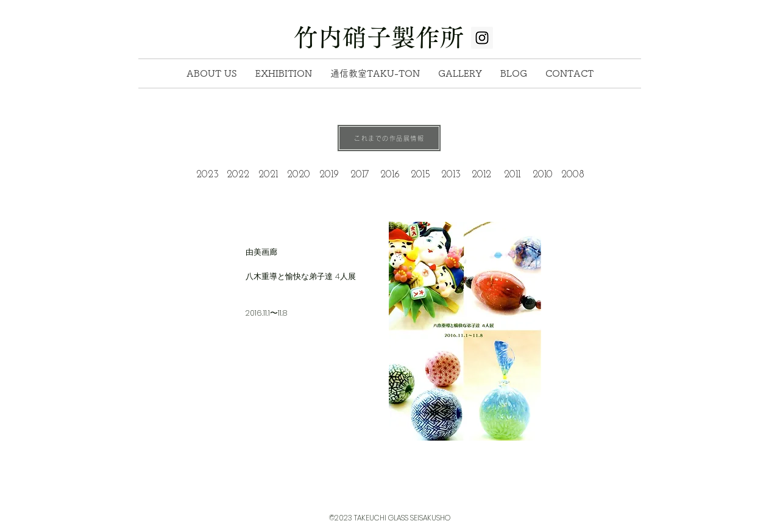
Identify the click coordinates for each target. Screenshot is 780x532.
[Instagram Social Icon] (482, 38)
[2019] (329, 175)
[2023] (207, 175)
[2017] (360, 175)
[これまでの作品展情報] (389, 138)
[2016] (390, 175)
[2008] (573, 175)
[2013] (451, 175)
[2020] (299, 175)
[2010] (542, 175)
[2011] (512, 175)
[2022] (238, 175)
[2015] (420, 175)
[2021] (268, 175)
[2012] (481, 175)
